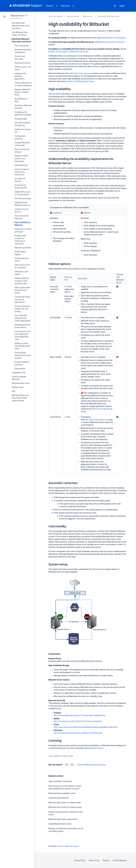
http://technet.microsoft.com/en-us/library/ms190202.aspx (78, 733)
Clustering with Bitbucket (59, 798)
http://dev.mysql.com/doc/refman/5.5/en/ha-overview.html (78, 721)
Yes (67, 765)
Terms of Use (94, 860)
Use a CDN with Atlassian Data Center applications (22, 318)
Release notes (18, 387)
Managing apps (21, 119)
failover (65, 128)
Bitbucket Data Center (21, 383)
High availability (55, 94)
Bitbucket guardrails (23, 248)
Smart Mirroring (21, 165)
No (72, 765)
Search (115, 6)
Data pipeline (20, 369)
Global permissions (22, 63)
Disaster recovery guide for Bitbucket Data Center (68, 52)
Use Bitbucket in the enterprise (113, 38)
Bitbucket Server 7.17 (19, 16)
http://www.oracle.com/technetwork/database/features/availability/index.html (86, 727)
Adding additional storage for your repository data (22, 281)
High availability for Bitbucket (60, 781)
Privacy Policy (80, 860)
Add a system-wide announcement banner (22, 290)
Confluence (61, 846)
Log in (122, 6)
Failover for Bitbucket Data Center (80, 81)
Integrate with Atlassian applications (20, 76)
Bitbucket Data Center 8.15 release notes (65, 807)
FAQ (14, 391)
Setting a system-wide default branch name (23, 346)
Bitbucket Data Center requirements (63, 819)
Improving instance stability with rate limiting (22, 309)
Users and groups (22, 46)
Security (106, 860)
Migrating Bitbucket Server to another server (23, 92)
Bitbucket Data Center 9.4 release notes (65, 803)
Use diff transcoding (23, 198)
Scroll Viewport (73, 846)
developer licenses (96, 748)
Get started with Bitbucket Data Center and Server (21, 26)
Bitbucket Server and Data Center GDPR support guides (20, 398)
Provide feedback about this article (91, 765)
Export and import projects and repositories (22, 172)
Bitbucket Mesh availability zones (62, 793)
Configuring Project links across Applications (22, 299)
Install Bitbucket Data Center (60, 824)
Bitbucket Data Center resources (111, 42)
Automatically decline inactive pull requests (23, 355)
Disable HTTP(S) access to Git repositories (21, 159)
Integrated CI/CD (19, 373)
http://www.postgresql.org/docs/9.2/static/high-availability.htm (80, 715)
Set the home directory (101, 409)
